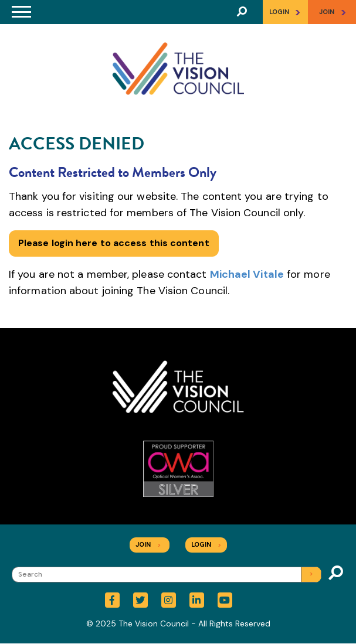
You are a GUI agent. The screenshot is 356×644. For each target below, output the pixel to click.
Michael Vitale (247, 274)
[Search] (167, 575)
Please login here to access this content (114, 243)
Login (285, 12)
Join (148, 544)
